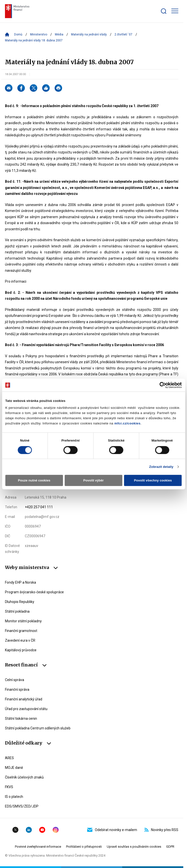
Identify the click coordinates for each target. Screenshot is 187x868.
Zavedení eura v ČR (20, 640)
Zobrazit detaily (161, 467)
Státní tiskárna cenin (21, 718)
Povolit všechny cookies (153, 480)
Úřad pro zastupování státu (26, 709)
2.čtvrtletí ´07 (123, 34)
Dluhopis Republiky (20, 602)
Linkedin (29, 830)
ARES (9, 758)
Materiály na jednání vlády (89, 34)
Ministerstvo (39, 34)
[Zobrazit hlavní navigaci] (175, 11)
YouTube (42, 830)
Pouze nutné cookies (34, 480)
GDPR (170, 847)
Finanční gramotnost (21, 631)
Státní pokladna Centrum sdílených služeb (38, 728)
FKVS (9, 787)
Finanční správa (17, 689)
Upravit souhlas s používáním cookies (134, 847)
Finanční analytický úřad (24, 699)
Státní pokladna (17, 611)
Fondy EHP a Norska (20, 582)
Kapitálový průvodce (21, 650)
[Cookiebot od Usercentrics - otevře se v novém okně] (160, 385)
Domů (18, 34)
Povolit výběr (93, 480)
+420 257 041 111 (39, 507)
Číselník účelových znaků (24, 777)
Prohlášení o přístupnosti (84, 847)
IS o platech (14, 797)
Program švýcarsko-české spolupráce (34, 592)
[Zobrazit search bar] (164, 11)
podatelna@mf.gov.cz (42, 517)
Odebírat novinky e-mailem (112, 830)
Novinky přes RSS (161, 830)
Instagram (56, 830)
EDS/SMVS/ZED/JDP (22, 806)
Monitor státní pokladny (23, 621)
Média (59, 34)
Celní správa (15, 680)
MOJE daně (14, 768)
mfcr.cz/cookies (128, 423)
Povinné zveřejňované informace (38, 847)
